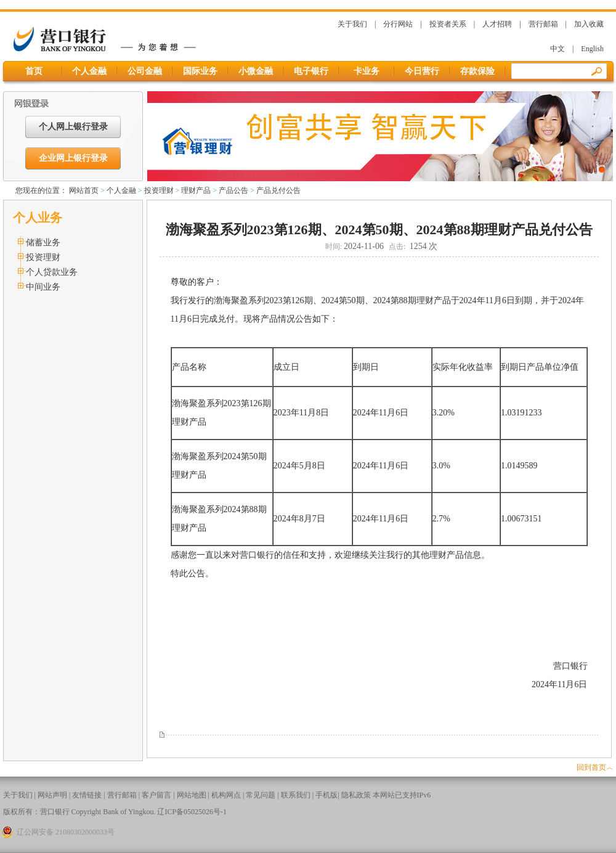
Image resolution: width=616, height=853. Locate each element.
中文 (557, 49)
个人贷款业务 (52, 272)
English (592, 49)
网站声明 (52, 795)
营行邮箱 (543, 24)
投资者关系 (448, 24)
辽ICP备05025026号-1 (192, 812)
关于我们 (352, 24)
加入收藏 (589, 24)
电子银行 (311, 71)
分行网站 (398, 24)
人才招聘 (497, 24)
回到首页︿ (595, 767)
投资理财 (159, 190)
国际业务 (200, 71)
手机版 (326, 795)
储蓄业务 (43, 243)
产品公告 (233, 190)
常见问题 (261, 795)
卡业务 (367, 71)
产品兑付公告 (278, 190)
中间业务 (43, 287)
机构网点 (226, 795)
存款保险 (477, 71)
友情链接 (87, 795)
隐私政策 (356, 795)
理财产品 (196, 190)
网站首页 (84, 190)
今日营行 (422, 71)
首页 (34, 71)
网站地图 (192, 795)
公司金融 (145, 71)
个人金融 (89, 71)
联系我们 (296, 795)
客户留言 (156, 795)
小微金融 (256, 71)
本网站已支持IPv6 (402, 795)
